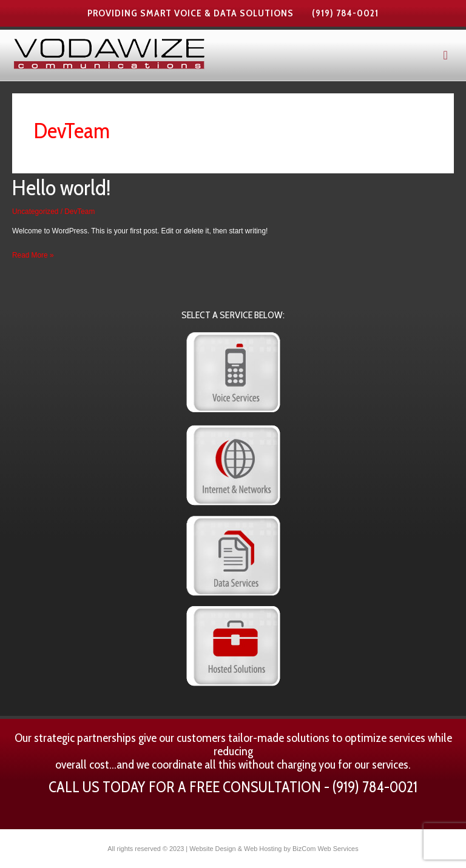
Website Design (212, 849)
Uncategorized (35, 212)
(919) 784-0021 (345, 13)
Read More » (33, 254)
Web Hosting (263, 849)
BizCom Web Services (326, 849)
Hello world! (62, 187)
